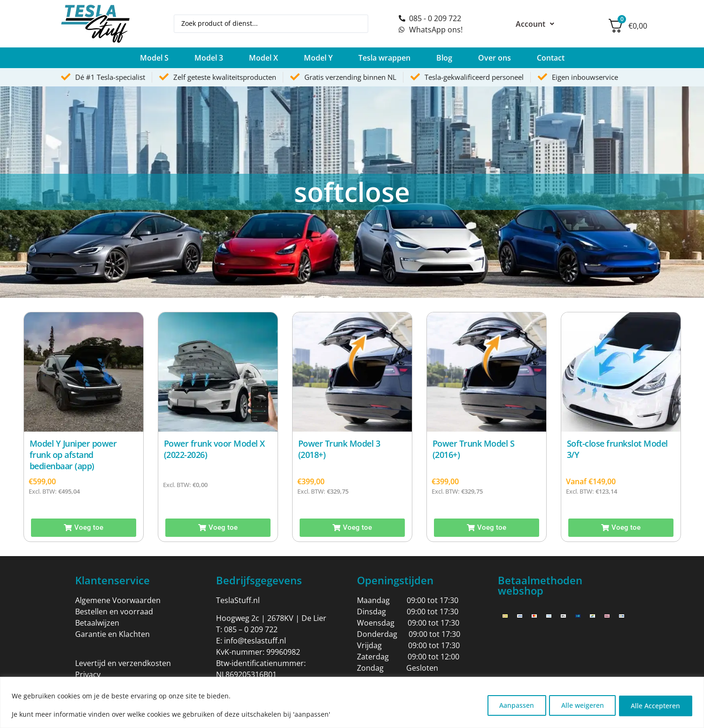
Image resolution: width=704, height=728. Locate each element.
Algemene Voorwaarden (118, 600)
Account (535, 24)
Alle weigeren (577, 705)
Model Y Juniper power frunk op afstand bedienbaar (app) (73, 455)
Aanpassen (507, 705)
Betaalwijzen (97, 623)
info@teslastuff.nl (255, 641)
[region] (352, 702)
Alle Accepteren (654, 705)
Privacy (88, 674)
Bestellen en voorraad (114, 612)
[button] (154, 58)
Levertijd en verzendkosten (123, 663)
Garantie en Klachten (112, 634)
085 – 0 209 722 (251, 629)
